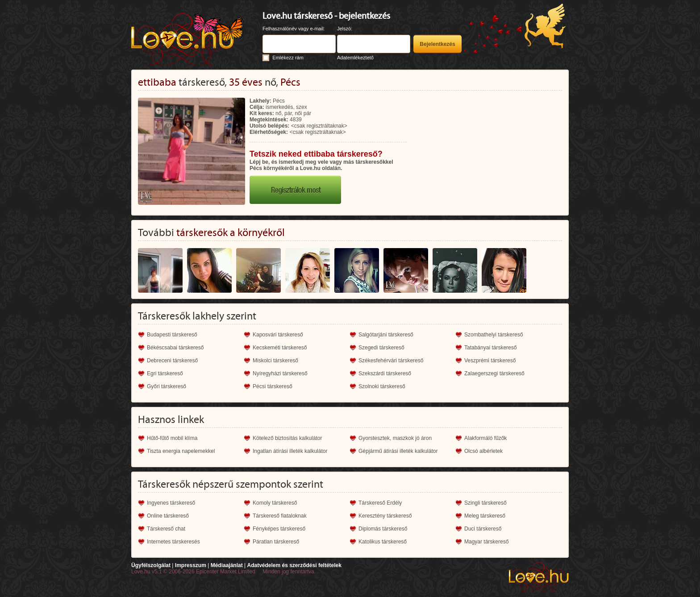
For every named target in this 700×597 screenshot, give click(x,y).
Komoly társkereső (275, 503)
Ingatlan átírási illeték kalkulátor (290, 451)
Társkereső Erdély (380, 503)
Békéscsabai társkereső (175, 348)
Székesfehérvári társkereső (391, 361)
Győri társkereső (167, 386)
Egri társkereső (165, 373)
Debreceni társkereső (172, 361)
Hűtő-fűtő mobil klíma (172, 438)
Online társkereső (168, 516)
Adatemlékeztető (355, 58)
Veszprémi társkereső (490, 361)
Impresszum (191, 565)
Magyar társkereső (486, 542)
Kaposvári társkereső (278, 335)
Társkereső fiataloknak (280, 516)
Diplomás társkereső (383, 529)
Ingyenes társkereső (171, 503)
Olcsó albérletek (483, 451)
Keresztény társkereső (385, 516)
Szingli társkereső (485, 503)
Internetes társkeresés (173, 542)
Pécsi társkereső (273, 386)
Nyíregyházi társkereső (280, 373)
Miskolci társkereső (275, 361)
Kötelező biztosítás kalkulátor (287, 438)
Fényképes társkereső (279, 529)
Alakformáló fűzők (485, 438)
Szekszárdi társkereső (385, 373)
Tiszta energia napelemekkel (181, 451)
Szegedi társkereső (381, 348)
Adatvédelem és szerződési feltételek (294, 565)
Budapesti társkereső (172, 335)
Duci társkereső (483, 529)
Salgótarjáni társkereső (386, 335)
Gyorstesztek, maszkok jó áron (395, 438)
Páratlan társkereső (276, 542)
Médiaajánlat (227, 565)
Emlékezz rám (288, 58)
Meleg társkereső (485, 516)
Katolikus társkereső (383, 542)
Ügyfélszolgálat (151, 565)
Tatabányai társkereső (490, 348)
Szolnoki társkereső (382, 386)
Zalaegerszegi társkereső (494, 373)
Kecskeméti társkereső (280, 348)
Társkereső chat (166, 529)
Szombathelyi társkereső (494, 335)
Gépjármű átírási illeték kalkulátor (398, 451)
